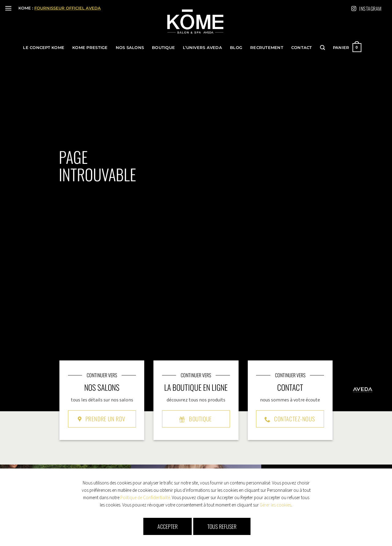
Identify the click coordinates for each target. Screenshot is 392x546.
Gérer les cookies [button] (275, 505)
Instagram (367, 9)
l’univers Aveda (202, 48)
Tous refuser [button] (222, 526)
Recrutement (267, 48)
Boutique (163, 48)
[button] (8, 8)
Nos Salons (130, 48)
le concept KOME (44, 48)
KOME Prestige (90, 48)
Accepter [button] (168, 526)
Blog (236, 48)
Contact (302, 48)
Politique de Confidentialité (145, 498)
